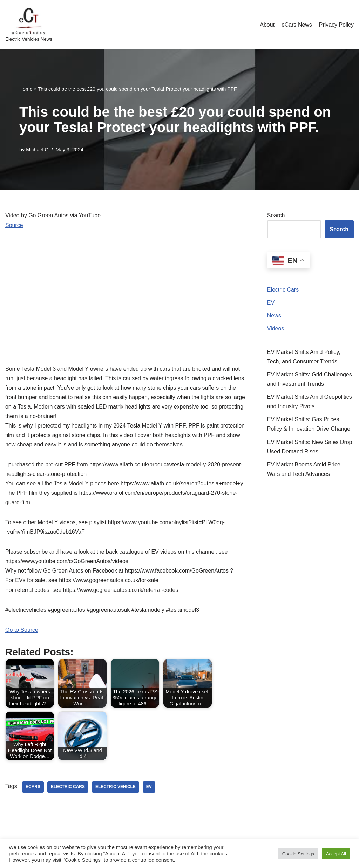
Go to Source (22, 631)
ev (149, 788)
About (267, 25)
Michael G (37, 150)
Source (14, 225)
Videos (276, 329)
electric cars (68, 788)
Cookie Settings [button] (298, 854)
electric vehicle (116, 788)
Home (26, 89)
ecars (33, 788)
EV (271, 303)
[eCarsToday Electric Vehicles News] (29, 25)
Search (276, 215)
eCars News (296, 25)
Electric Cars (283, 290)
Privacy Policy (336, 25)
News (274, 316)
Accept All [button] (336, 854)
